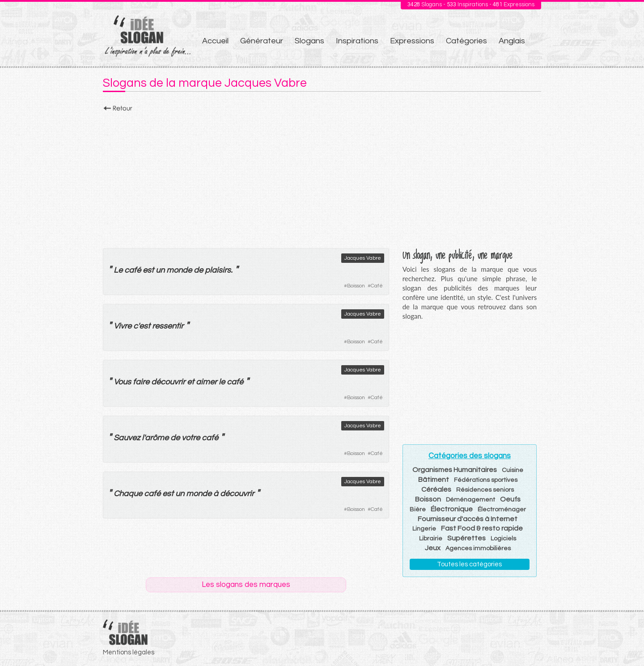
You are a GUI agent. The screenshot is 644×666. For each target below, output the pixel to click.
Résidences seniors (485, 490)
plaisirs (218, 270)
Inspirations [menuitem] (357, 41)
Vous (122, 382)
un (160, 270)
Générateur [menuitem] (262, 41)
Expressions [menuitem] (412, 41)
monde (179, 270)
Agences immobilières (478, 548)
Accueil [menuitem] (215, 41)
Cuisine (513, 470)
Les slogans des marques (246, 585)
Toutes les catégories (469, 564)
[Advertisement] (322, 177)
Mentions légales (129, 652)
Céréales (436, 489)
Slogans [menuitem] (309, 41)
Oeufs (510, 499)
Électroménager (502, 510)
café (133, 270)
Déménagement (470, 500)
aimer (206, 382)
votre (191, 438)
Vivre (123, 326)
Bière (418, 510)
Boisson (356, 286)
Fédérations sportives (486, 480)
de (198, 270)
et (191, 382)
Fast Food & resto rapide (482, 528)
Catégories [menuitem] (466, 41)
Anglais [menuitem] (512, 41)
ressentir (168, 326)
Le (118, 270)
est (148, 270)
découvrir (168, 382)
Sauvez (127, 438)
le (222, 382)
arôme (157, 438)
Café (377, 286)
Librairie (431, 539)
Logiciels (503, 539)
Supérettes (466, 538)
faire (141, 382)
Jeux (433, 548)
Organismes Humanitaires (455, 470)
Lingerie (424, 529)
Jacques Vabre (363, 258)
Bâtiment (434, 480)
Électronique (452, 509)
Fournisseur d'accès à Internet (468, 519)
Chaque (128, 494)
